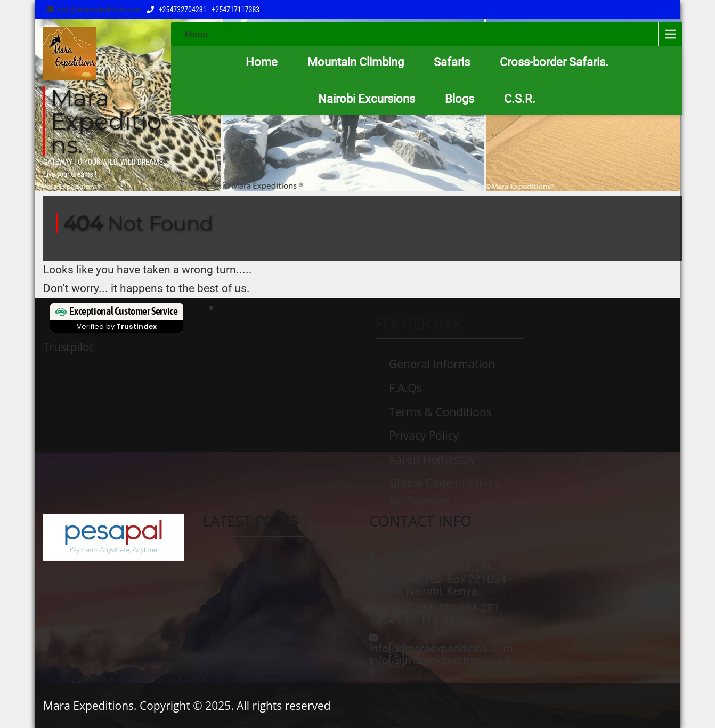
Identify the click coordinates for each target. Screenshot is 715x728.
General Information (442, 364)
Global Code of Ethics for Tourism (444, 492)
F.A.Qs (405, 388)
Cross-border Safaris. (554, 62)
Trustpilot (68, 347)
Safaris (452, 62)
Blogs (460, 99)
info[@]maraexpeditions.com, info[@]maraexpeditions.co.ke (442, 660)
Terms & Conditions (440, 412)
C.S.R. (520, 99)
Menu (196, 34)
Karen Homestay (432, 459)
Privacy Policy (424, 435)
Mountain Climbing (356, 62)
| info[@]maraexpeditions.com (92, 10)
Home (262, 62)
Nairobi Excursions (367, 99)
